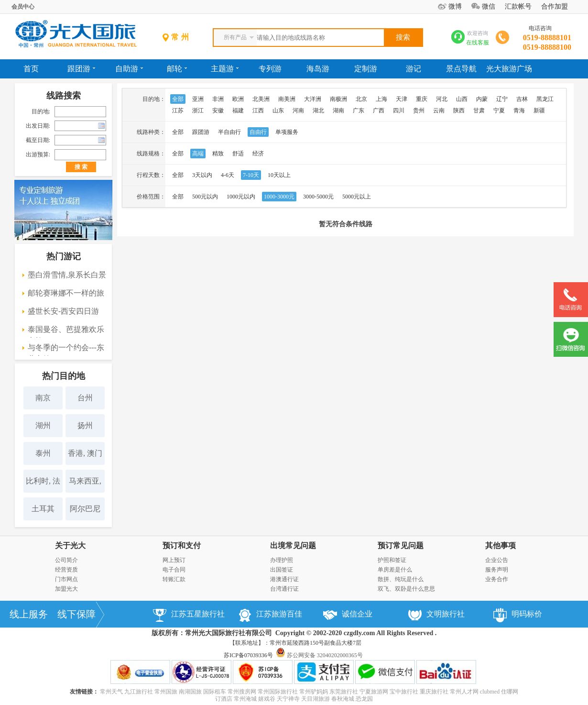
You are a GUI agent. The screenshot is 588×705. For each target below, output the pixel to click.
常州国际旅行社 (278, 692)
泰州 (43, 453)
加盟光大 (66, 589)
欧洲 (238, 99)
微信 (489, 6)
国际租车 (215, 692)
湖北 (318, 110)
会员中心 (23, 7)
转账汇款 (174, 579)
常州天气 (111, 692)
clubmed (490, 692)
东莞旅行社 (344, 692)
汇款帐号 (518, 6)
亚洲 (198, 99)
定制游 (366, 69)
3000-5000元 (318, 197)
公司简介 (66, 560)
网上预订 (174, 560)
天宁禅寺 (288, 699)
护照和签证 (392, 560)
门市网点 (66, 579)
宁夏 (499, 110)
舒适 (238, 154)
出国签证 (282, 570)
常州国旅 (166, 692)
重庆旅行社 (434, 692)
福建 (238, 110)
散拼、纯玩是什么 (401, 579)
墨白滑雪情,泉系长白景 (67, 275)
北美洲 (261, 99)
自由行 (258, 132)
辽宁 (502, 99)
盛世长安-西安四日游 (63, 311)
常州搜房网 (242, 692)
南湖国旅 (190, 692)
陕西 (459, 110)
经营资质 (66, 570)
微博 (455, 6)
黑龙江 (545, 99)
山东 (278, 110)
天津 (402, 99)
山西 (462, 99)
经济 (258, 154)
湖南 (338, 110)
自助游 (129, 69)
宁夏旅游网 (374, 692)
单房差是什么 (395, 570)
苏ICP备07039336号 (248, 655)
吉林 (522, 99)
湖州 (43, 425)
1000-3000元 (279, 197)
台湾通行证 (284, 589)
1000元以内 (241, 197)
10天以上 (279, 175)
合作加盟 (555, 6)
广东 (359, 110)
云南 (439, 110)
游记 (414, 69)
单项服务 (287, 132)
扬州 (85, 425)
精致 (218, 154)
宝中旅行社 (404, 692)
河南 (298, 110)
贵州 (419, 110)
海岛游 (318, 69)
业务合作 (497, 579)
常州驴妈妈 (314, 692)
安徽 (218, 110)
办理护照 (282, 560)
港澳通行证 (284, 579)
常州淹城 (245, 699)
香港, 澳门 (85, 453)
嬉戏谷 (267, 699)
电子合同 (174, 570)
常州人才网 (464, 692)
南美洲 (287, 99)
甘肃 (479, 110)
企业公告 (497, 560)
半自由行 (229, 132)
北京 (361, 99)
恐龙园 (364, 699)
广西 (379, 110)
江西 (258, 110)
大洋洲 (313, 99)
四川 (399, 110)
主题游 (225, 69)
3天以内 (202, 175)
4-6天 (228, 175)
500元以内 (205, 197)
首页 (31, 69)
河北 (442, 99)
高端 (198, 154)
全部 (178, 99)
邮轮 (177, 69)
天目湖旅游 (316, 699)
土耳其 (43, 509)
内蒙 (482, 99)
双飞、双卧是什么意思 (406, 589)
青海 (519, 110)
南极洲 (338, 99)
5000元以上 (357, 197)
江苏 (178, 110)
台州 (85, 398)
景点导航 (461, 69)
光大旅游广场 (509, 69)
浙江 (198, 110)
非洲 (218, 99)
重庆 (422, 99)
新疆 (539, 110)
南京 (43, 398)
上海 (381, 99)
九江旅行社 (139, 692)
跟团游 (81, 69)
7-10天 (251, 175)
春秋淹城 (343, 699)
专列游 (270, 69)
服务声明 (497, 570)
